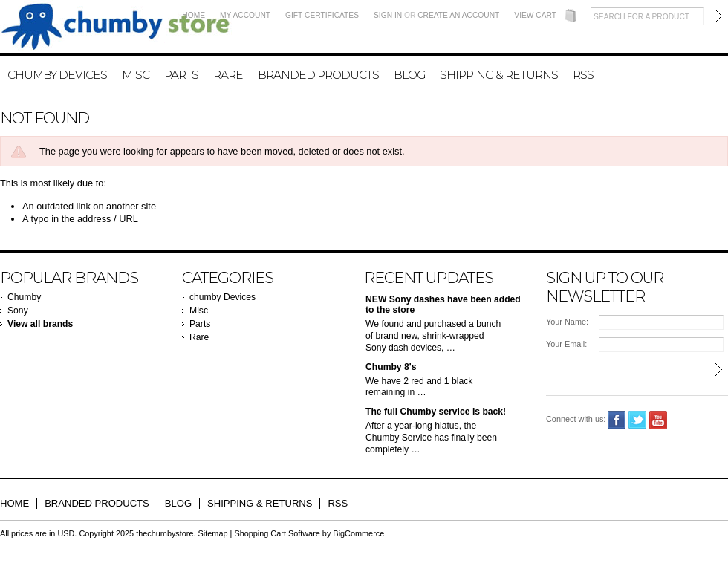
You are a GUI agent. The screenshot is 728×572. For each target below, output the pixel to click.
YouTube (659, 420)
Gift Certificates (322, 15)
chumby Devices (57, 75)
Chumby (24, 297)
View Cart (535, 15)
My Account (245, 15)
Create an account (458, 15)
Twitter (638, 420)
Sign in (388, 15)
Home (194, 15)
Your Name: (567, 322)
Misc (136, 75)
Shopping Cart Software (277, 533)
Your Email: (566, 344)
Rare (228, 75)
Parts (181, 75)
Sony (18, 311)
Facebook (617, 420)
